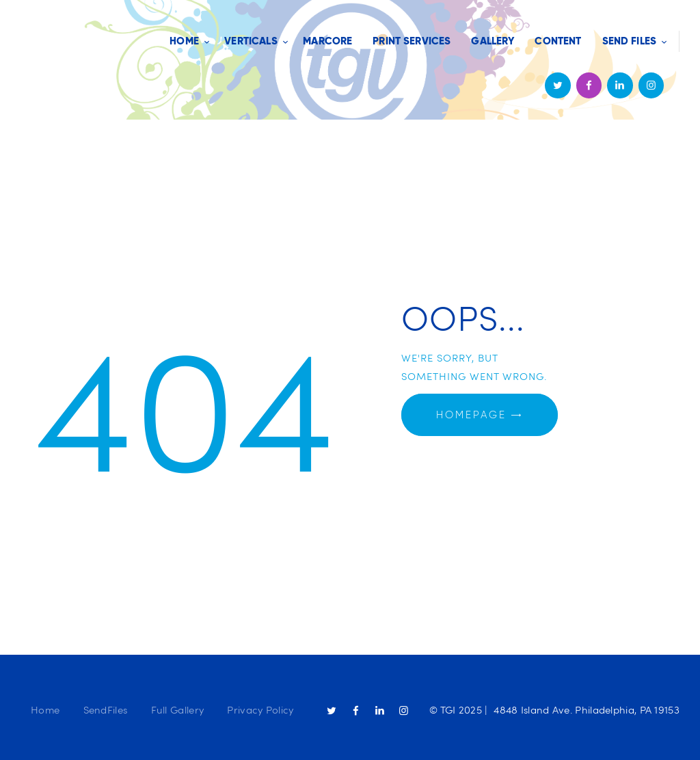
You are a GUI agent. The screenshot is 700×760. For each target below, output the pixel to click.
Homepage (471, 415)
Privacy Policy (260, 709)
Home (45, 709)
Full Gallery (178, 709)
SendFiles (106, 709)
